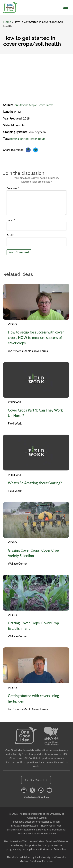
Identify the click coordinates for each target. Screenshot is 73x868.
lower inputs (38, 139)
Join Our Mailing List (36, 780)
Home (7, 22)
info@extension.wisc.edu (24, 825)
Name (11, 220)
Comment (13, 188)
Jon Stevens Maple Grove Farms (33, 105)
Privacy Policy (47, 825)
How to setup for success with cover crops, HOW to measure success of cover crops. (36, 338)
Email (10, 235)
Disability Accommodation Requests (36, 833)
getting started (19, 139)
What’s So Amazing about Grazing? (35, 483)
